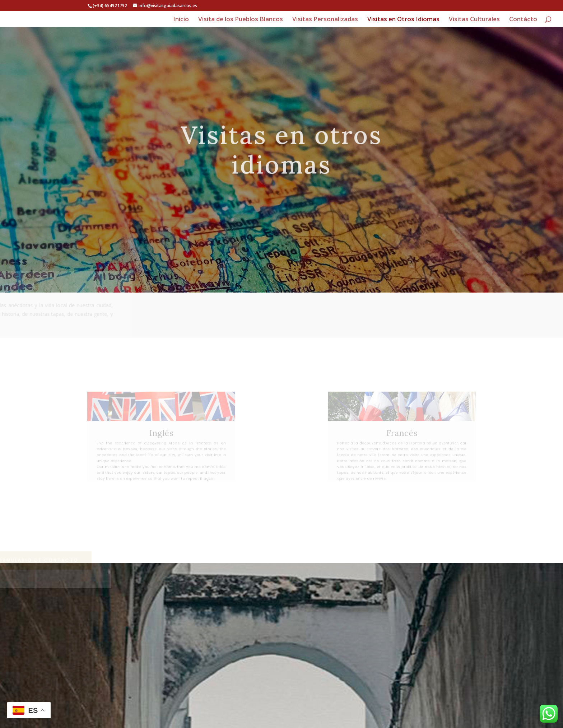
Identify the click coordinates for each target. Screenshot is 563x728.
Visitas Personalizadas (325, 20)
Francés (402, 433)
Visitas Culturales (474, 20)
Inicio (181, 20)
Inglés (161, 433)
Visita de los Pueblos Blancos (241, 20)
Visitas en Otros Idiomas (403, 20)
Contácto (523, 20)
